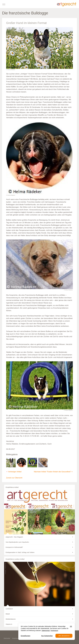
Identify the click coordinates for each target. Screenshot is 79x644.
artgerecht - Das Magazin (14, 537)
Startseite (7, 638)
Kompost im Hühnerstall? (14, 547)
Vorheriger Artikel (15, 472)
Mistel (8, 614)
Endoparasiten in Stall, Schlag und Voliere (20, 552)
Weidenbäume (11, 619)
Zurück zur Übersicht (14, 478)
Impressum (16, 638)
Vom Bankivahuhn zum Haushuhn (17, 542)
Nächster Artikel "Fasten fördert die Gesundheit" (52, 472)
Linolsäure (9, 609)
